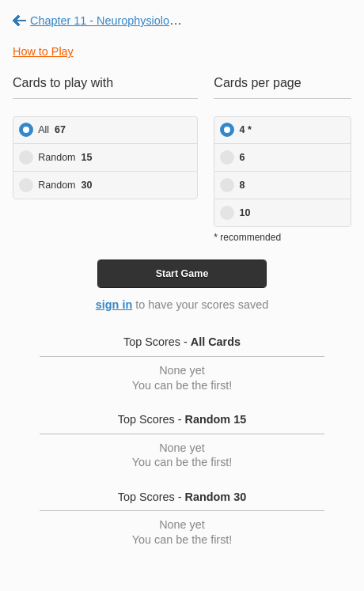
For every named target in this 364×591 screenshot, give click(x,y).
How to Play (43, 51)
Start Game (182, 274)
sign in (114, 305)
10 (245, 213)
